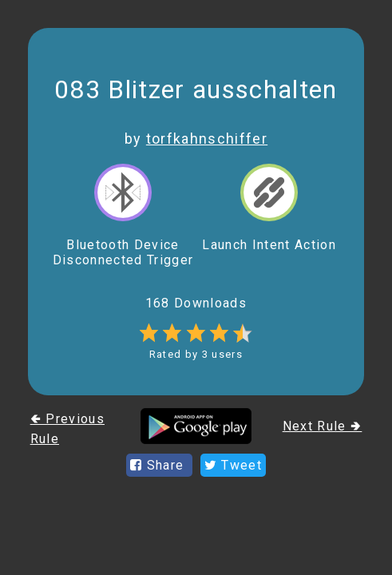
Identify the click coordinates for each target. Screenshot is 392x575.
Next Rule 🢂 (323, 426)
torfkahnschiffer (207, 139)
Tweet (233, 465)
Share (159, 465)
